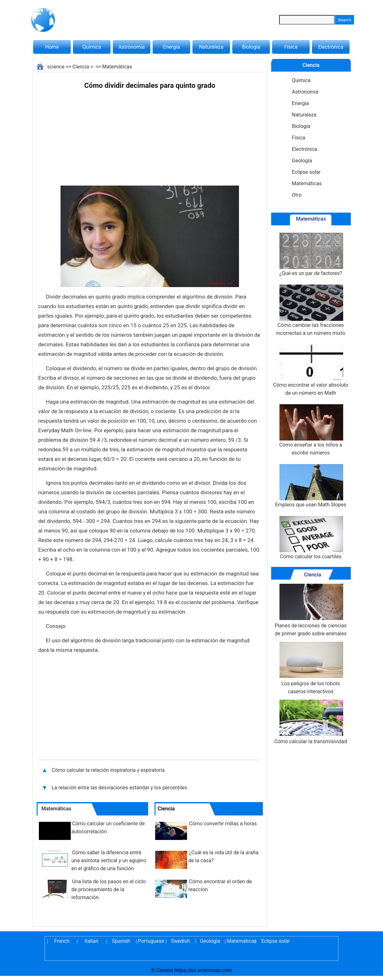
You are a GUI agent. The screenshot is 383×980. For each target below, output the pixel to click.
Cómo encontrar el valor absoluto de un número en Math (311, 370)
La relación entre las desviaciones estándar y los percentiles (119, 788)
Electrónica (331, 47)
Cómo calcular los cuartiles (311, 538)
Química (92, 47)
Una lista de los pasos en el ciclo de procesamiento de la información (108, 889)
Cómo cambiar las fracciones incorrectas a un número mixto (311, 310)
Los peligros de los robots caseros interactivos (311, 668)
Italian (91, 941)
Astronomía (132, 47)
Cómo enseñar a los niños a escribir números (311, 430)
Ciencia (81, 67)
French (62, 941)
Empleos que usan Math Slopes (311, 486)
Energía (171, 47)
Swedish (180, 941)
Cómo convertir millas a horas (223, 824)
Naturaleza (211, 47)
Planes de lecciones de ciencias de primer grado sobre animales (311, 610)
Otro (297, 195)
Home (52, 47)
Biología (251, 47)
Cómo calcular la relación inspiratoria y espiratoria (109, 770)
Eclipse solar (306, 172)
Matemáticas (117, 67)
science (56, 67)
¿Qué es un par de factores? (311, 254)
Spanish (121, 941)
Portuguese (151, 941)
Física (291, 47)
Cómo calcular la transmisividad (311, 722)
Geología (302, 161)
